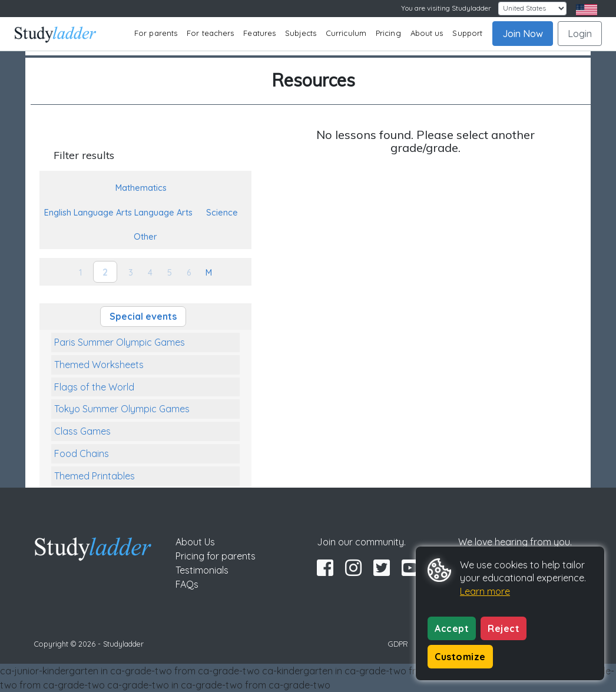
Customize (460, 657)
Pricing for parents (216, 556)
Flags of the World (94, 387)
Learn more (485, 591)
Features (259, 33)
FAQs (187, 584)
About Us (195, 542)
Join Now (523, 34)
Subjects (301, 33)
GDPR (398, 644)
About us (427, 33)
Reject (504, 628)
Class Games (82, 431)
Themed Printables (95, 476)
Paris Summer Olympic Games (120, 342)
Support (467, 33)
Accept (452, 628)
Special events (143, 316)
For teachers (210, 33)
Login (580, 34)
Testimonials (202, 570)
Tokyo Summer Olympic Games (122, 409)
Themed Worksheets (99, 365)
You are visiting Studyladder (446, 8)
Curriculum (346, 33)
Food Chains (82, 453)
